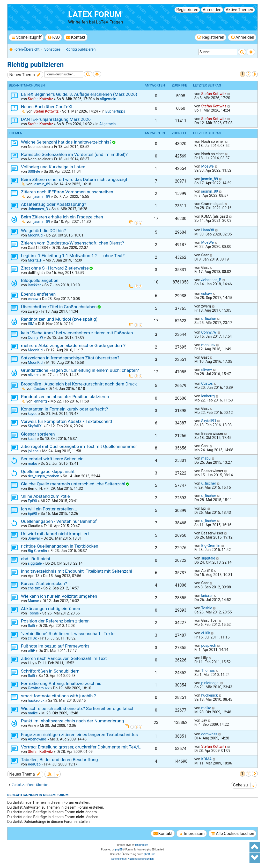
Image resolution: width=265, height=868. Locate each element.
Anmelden (212, 10)
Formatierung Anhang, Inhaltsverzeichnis (61, 683)
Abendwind (37, 739)
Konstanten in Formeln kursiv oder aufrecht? (64, 409)
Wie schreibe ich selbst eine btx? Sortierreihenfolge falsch (78, 708)
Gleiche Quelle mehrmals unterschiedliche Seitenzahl (73, 484)
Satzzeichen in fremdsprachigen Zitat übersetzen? (70, 358)
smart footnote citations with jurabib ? (58, 696)
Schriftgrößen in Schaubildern (50, 671)
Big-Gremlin (37, 551)
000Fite (34, 171)
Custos (39, 389)
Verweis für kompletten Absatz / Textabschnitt (67, 421)
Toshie (33, 613)
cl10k (32, 638)
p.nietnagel (210, 683)
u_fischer (208, 319)
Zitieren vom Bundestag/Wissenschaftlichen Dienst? (72, 243)
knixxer (207, 596)
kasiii (32, 439)
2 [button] (249, 74)
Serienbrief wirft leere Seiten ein (52, 459)
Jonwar (34, 538)
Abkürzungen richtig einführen (51, 609)
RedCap (34, 764)
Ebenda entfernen (38, 294)
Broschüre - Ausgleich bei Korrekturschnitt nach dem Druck (79, 384)
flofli (31, 626)
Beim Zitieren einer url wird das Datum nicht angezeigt (74, 179)
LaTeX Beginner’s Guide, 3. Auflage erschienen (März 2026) (79, 94)
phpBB (119, 850)
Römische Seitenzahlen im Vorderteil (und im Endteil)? (74, 154)
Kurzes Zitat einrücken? (44, 583)
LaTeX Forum (95, 14)
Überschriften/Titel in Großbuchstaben (59, 307)
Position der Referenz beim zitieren (55, 621)
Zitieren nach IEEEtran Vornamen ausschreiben (67, 192)
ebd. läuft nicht (36, 559)
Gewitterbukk (39, 688)
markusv (208, 345)
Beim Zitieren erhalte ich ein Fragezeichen (62, 217)
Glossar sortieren (38, 434)
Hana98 (208, 230)
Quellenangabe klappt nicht (48, 471)
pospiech (209, 645)
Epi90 (32, 501)
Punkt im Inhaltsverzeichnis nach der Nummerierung (72, 721)
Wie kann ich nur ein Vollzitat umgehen (59, 596)
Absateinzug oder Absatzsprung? (54, 204)
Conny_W (35, 337)
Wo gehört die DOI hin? (43, 231)
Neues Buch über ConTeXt (47, 107)
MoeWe (207, 166)
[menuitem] (53, 37)
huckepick (36, 700)
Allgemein (108, 99)
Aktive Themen (239, 10)
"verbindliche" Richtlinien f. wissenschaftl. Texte (68, 634)
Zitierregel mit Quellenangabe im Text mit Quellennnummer (79, 446)
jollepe (33, 451)
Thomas (208, 670)
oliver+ (33, 375)
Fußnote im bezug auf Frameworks (55, 646)
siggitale (35, 563)
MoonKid (35, 235)
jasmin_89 (42, 184)
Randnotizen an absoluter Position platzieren (65, 397)
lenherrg (40, 401)
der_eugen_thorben (43, 476)
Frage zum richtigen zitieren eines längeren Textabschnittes (79, 735)
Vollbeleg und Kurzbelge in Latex (53, 167)
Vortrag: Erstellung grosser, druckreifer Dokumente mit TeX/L (81, 747)
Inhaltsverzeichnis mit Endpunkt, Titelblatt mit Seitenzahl (77, 571)
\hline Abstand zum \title (45, 496)
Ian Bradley (141, 845)
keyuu (32, 414)
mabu (32, 463)
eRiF (31, 651)
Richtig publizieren (35, 65)
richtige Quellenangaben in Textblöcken (60, 546)
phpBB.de (149, 854)
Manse (33, 601)
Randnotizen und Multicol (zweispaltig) (59, 319)
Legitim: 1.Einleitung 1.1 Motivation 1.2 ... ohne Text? (73, 256)
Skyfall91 (35, 426)
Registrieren (187, 10)
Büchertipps (115, 111)
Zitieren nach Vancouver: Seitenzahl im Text (64, 658)
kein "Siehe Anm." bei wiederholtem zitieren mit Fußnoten (77, 333)
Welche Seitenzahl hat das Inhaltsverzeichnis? (66, 142)
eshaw (33, 299)
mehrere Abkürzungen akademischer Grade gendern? (73, 345)
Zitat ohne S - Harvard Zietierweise (55, 268)
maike (33, 713)
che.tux (34, 588)
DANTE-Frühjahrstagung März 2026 (56, 119)
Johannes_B (38, 209)
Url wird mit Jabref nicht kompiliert (55, 534)
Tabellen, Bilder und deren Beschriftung (59, 760)
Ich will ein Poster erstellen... (49, 509)
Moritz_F (35, 260)
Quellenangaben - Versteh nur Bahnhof (59, 521)
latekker (34, 285)
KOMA (206, 759)
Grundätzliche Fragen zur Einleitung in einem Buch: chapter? (80, 370)
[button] (255, 74)
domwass (209, 734)
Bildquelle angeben (40, 280)
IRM (31, 324)
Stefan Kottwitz (40, 99)
